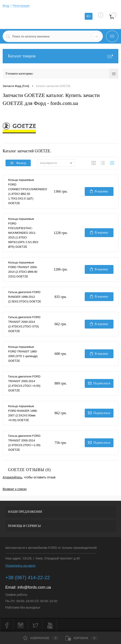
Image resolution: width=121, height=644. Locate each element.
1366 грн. (60, 191)
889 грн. (60, 383)
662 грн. (60, 324)
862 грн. (60, 413)
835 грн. (60, 297)
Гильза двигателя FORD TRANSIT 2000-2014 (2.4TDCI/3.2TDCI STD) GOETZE (24, 324)
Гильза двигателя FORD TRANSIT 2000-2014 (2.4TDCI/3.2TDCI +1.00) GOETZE (24, 443)
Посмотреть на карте (20, 566)
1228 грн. (60, 233)
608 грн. (60, 354)
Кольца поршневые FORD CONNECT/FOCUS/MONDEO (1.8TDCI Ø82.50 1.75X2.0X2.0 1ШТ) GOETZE (25, 191)
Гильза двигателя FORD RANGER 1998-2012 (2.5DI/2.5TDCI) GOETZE (25, 297)
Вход (6, 6)
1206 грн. (60, 269)
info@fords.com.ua (34, 587)
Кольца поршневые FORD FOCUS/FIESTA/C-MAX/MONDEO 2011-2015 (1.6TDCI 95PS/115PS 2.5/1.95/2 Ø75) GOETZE (23, 233)
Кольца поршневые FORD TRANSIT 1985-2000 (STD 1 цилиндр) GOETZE (23, 354)
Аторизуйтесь (12, 477)
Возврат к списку (15, 489)
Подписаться (99, 383)
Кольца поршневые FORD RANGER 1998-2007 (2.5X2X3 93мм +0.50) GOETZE (23, 413)
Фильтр (18, 163)
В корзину (99, 191)
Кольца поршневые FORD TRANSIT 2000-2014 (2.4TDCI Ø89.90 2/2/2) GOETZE (23, 269)
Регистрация (21, 6)
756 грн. (60, 443)
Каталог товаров (60, 56)
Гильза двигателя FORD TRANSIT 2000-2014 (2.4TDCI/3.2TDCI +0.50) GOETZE (24, 383)
